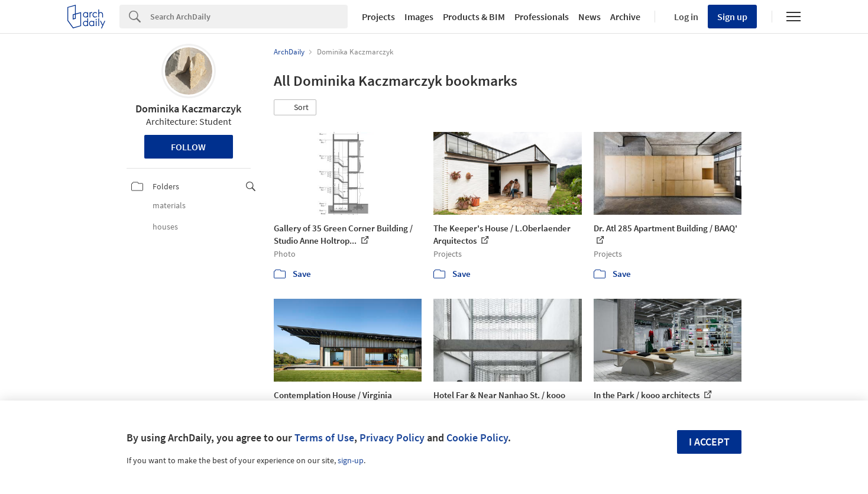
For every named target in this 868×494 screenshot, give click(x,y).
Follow (188, 147)
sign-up (351, 460)
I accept (709, 442)
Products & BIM (474, 17)
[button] (295, 108)
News (590, 17)
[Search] (249, 17)
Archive (625, 17)
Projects (378, 17)
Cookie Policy (477, 438)
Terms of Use (324, 438)
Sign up (732, 17)
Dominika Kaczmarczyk (188, 109)
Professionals (542, 17)
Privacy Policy (392, 438)
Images (419, 17)
